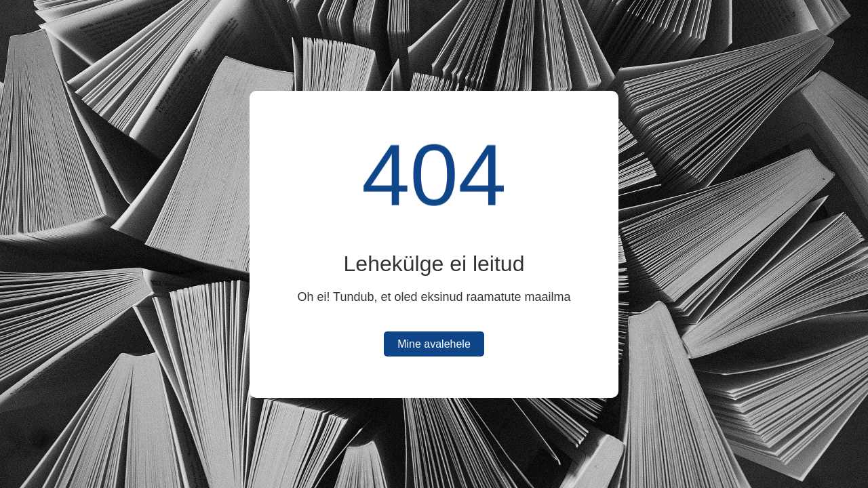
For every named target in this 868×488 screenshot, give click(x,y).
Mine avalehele (434, 344)
